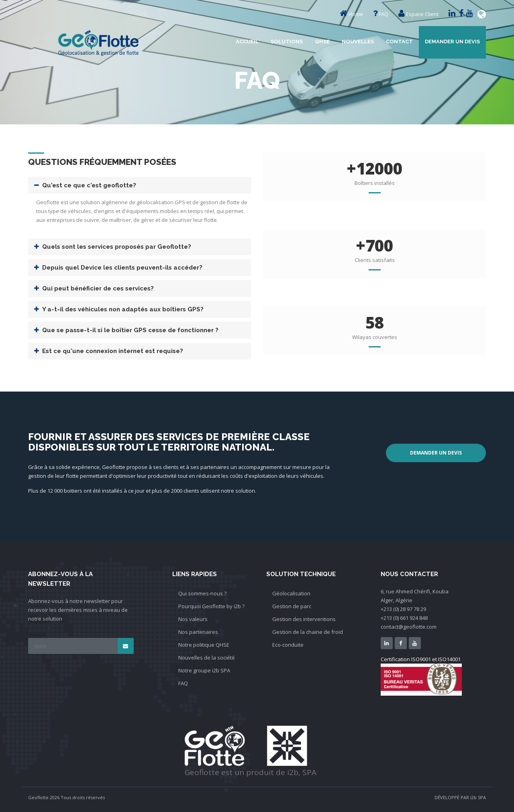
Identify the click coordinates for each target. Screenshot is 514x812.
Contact (399, 42)
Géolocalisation (291, 593)
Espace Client (422, 14)
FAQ (383, 14)
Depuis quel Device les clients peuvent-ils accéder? (122, 268)
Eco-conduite (288, 645)
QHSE (322, 42)
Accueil (247, 42)
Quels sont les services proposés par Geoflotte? (117, 247)
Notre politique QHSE (204, 645)
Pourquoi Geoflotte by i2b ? (211, 606)
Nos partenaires (198, 632)
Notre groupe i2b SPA (204, 670)
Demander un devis (452, 42)
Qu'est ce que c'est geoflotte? (89, 185)
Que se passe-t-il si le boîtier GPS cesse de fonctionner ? (130, 330)
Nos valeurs (193, 619)
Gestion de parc (292, 606)
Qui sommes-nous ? (202, 593)
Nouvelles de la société (207, 658)
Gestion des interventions (304, 619)
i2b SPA (478, 797)
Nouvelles (358, 42)
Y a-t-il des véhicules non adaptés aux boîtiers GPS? (123, 309)
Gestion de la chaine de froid (308, 632)
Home (356, 14)
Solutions (287, 42)
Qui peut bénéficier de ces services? (98, 288)
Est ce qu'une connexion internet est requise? (113, 351)
